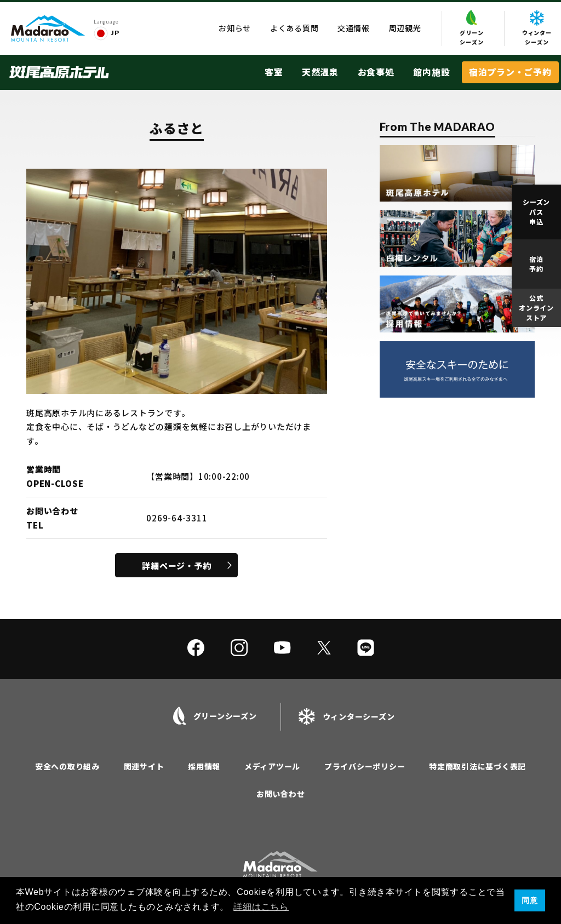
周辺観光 (405, 28)
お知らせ (235, 28)
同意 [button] (530, 900)
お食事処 (376, 72)
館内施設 (431, 72)
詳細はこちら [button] (261, 907)
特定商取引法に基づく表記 (477, 766)
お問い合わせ (281, 794)
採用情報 (204, 766)
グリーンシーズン (471, 28)
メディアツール (272, 766)
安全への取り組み (67, 766)
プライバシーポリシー (365, 766)
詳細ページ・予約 (176, 566)
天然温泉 (320, 72)
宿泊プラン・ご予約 (510, 72)
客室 (274, 72)
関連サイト (144, 766)
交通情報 (354, 28)
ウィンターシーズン (537, 28)
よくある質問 (294, 28)
